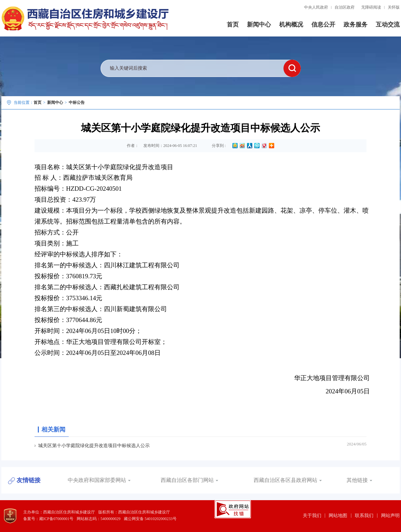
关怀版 (394, 7)
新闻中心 (259, 25)
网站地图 (338, 516)
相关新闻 (53, 430)
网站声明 (390, 516)
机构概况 (291, 25)
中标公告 (77, 102)
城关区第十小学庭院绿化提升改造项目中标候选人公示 (94, 446)
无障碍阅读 (371, 7)
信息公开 (323, 25)
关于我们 (312, 516)
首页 (233, 25)
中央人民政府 (316, 7)
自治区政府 (345, 7)
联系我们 (364, 516)
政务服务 (356, 25)
